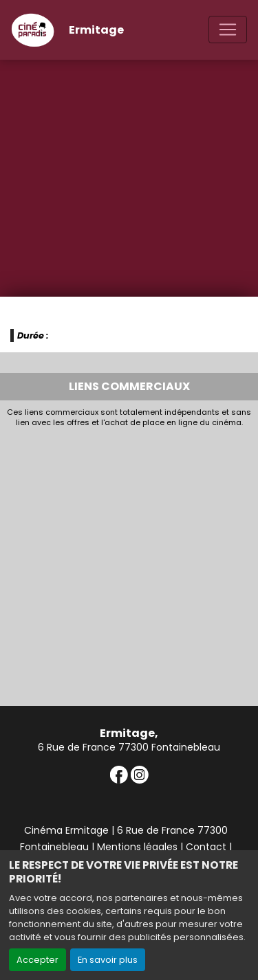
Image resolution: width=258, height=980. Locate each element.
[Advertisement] (129, 563)
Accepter (37, 960)
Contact (206, 847)
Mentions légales (137, 847)
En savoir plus (108, 960)
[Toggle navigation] (228, 30)
